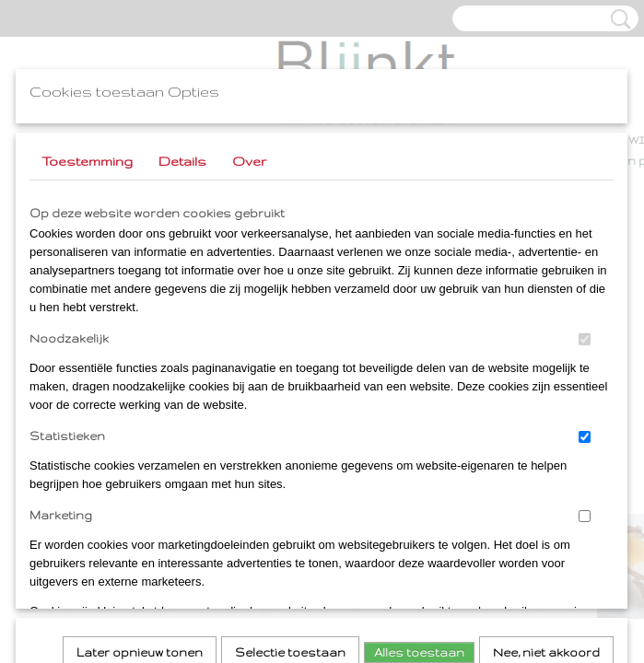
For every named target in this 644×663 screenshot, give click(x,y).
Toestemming (87, 161)
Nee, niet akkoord (546, 402)
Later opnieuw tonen (140, 402)
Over (249, 161)
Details (182, 161)
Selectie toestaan (290, 402)
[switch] (585, 339)
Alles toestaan (419, 402)
